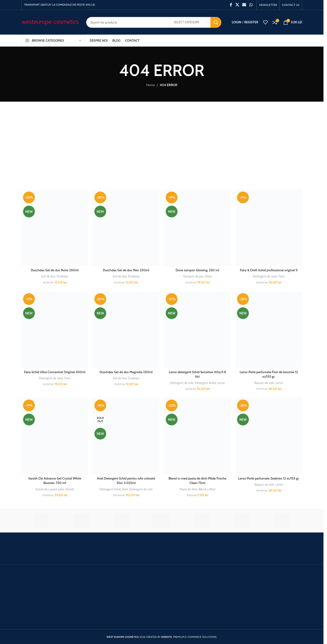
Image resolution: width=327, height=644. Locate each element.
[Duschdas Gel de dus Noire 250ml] (55, 228)
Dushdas (63, 276)
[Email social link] (244, 5)
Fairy (281, 276)
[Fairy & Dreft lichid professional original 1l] (269, 228)
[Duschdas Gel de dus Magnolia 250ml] (126, 330)
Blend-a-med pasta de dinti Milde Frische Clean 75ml (198, 481)
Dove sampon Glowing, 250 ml (197, 270)
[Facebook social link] (231, 5)
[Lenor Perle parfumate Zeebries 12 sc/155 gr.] (269, 436)
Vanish (70, 489)
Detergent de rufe (182, 383)
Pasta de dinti (188, 489)
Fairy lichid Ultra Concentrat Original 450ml (55, 372)
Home (151, 85)
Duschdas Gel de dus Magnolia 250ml (126, 372)
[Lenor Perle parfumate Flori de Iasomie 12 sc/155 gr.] (269, 330)
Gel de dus (48, 276)
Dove (208, 276)
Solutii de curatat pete (50, 489)
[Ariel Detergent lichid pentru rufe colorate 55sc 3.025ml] (126, 436)
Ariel (125, 489)
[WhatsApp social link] (251, 5)
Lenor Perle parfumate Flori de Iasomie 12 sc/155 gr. (269, 374)
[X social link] (237, 5)
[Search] (154, 22)
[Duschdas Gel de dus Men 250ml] (126, 228)
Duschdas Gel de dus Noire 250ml (55, 270)
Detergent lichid (205, 383)
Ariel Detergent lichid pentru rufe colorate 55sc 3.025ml (126, 481)
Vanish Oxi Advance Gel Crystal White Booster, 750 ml (55, 481)
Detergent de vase (265, 276)
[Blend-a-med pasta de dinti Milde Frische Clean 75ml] (197, 436)
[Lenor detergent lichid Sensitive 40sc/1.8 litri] (197, 330)
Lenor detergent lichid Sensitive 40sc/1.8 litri (197, 374)
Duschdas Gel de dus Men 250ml (126, 270)
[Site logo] (50, 22)
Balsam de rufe (264, 383)
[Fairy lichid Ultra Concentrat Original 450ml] (55, 330)
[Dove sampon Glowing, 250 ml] (197, 228)
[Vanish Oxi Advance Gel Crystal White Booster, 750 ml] (55, 436)
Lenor (221, 383)
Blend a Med (207, 489)
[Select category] (190, 22)
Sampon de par (193, 276)
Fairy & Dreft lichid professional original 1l (269, 270)
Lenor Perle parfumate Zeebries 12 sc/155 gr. (269, 478)
